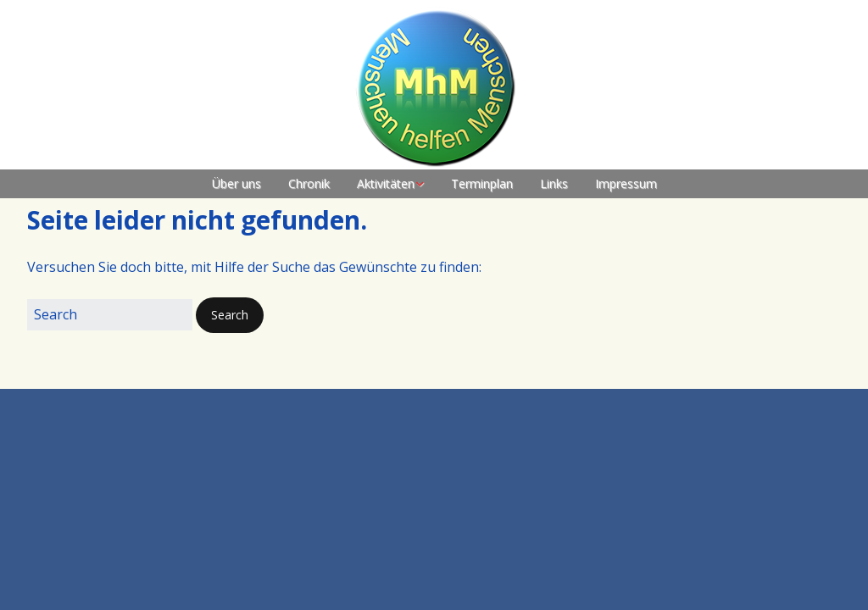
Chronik (309, 183)
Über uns (236, 183)
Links (554, 183)
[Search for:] (110, 315)
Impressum (626, 183)
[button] (230, 315)
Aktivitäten (386, 183)
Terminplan (482, 183)
